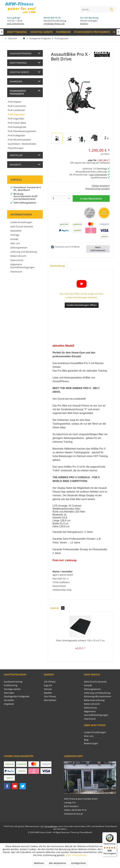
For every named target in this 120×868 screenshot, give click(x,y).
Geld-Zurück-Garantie (22, 226)
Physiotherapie (16, 148)
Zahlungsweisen (19, 248)
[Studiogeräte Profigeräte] (92, 32)
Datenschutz (17, 260)
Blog (86, 740)
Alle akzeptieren (57, 863)
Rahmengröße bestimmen (98, 696)
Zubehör (57, 608)
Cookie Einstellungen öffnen (82, 305)
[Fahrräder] (63, 32)
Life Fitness (50, 682)
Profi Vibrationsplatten (20, 140)
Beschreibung (57, 266)
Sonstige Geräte (19, 72)
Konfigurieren (79, 863)
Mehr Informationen (98, 249)
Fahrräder (16, 81)
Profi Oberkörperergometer (22, 131)
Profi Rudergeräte (17, 127)
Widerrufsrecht (18, 256)
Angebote (15, 165)
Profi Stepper (15, 102)
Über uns (15, 243)
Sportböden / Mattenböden (22, 144)
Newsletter (16, 231)
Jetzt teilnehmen (16, 24)
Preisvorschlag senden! (98, 189)
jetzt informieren (98, 175)
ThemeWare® (86, 832)
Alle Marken (50, 700)
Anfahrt (84, 24)
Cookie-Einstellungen (21, 222)
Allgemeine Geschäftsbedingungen (22, 266)
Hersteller (16, 155)
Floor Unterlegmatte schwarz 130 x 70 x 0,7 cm (80, 640)
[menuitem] (17, 32)
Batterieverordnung (94, 700)
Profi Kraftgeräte (16, 135)
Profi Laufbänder (17, 110)
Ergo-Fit (48, 685)
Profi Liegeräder (16, 119)
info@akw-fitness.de (54, 24)
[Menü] (115, 834)
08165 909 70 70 (52, 18)
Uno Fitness (50, 696)
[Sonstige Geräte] (42, 32)
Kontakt (14, 239)
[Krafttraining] (17, 32)
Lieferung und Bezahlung (24, 252)
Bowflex (48, 693)
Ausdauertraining (21, 53)
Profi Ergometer (16, 114)
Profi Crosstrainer (17, 106)
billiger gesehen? (101, 186)
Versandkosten (51, 826)
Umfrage (15, 235)
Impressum (16, 272)
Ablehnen (39, 863)
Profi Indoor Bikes (17, 123)
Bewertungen (91, 743)
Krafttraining (18, 63)
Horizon (48, 689)
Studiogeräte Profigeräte (18, 92)
